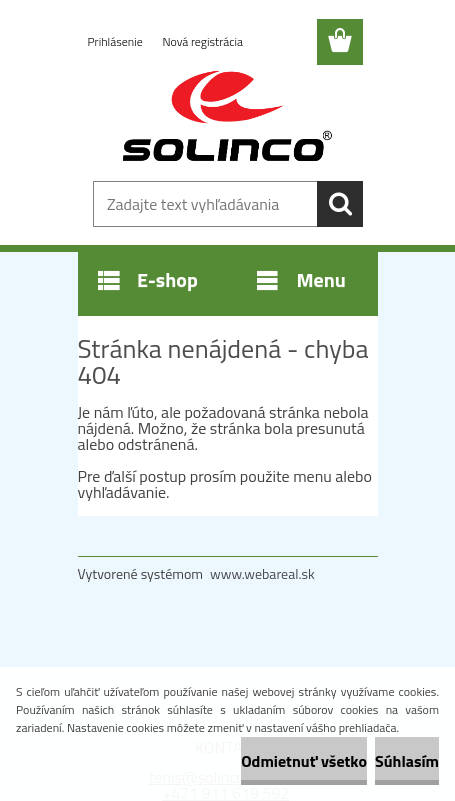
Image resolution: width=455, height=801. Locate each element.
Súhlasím (407, 761)
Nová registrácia (202, 41)
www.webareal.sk (262, 573)
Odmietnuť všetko (304, 761)
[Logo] (227, 117)
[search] (340, 204)
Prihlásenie (117, 41)
